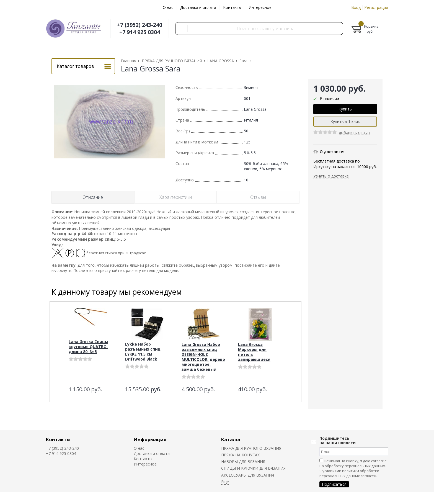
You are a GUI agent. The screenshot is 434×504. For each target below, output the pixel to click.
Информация (150, 439)
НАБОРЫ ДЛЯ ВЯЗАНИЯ (243, 461)
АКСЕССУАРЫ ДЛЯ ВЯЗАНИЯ (248, 475)
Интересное (260, 7)
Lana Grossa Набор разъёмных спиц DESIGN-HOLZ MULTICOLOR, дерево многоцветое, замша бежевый (203, 357)
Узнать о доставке (331, 176)
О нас (168, 7)
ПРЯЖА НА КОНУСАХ (240, 455)
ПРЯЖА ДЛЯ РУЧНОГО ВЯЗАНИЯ (251, 448)
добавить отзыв (354, 133)
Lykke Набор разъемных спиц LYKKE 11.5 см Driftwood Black (143, 352)
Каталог (231, 439)
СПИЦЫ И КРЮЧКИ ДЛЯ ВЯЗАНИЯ (253, 468)
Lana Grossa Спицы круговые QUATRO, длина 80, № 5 (88, 347)
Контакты (232, 7)
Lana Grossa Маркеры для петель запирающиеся (254, 352)
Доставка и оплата (198, 7)
